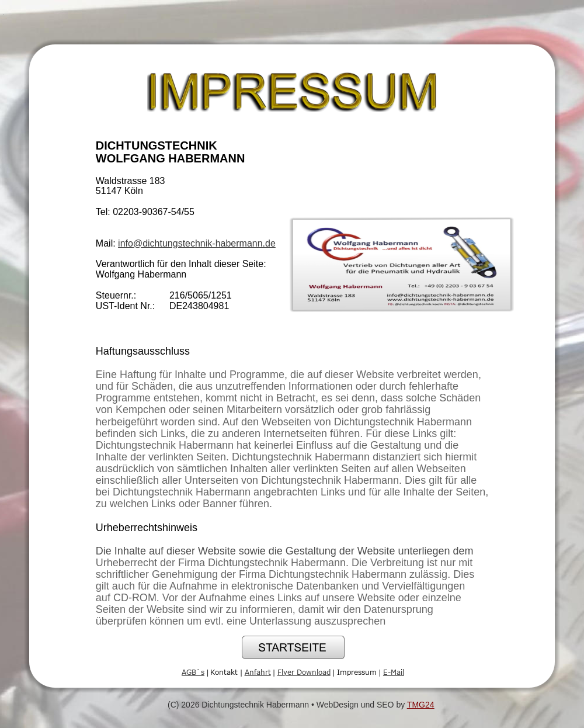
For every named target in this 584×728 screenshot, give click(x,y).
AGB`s (193, 672)
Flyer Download (304, 672)
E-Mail (394, 672)
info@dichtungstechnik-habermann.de (197, 243)
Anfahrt (258, 672)
